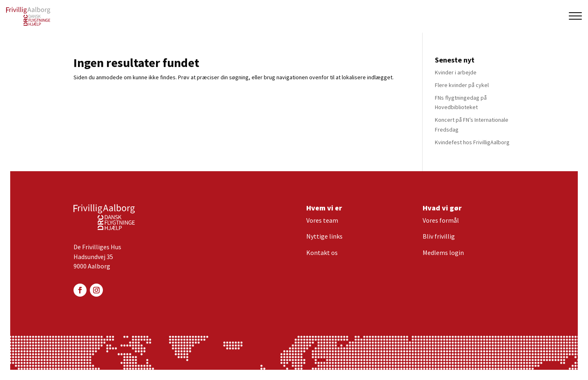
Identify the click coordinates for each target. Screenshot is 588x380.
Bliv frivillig (439, 236)
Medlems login (443, 253)
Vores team (322, 220)
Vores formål (441, 220)
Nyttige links (324, 236)
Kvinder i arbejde (456, 72)
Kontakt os (322, 253)
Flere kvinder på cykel (462, 85)
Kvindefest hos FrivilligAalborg (472, 142)
